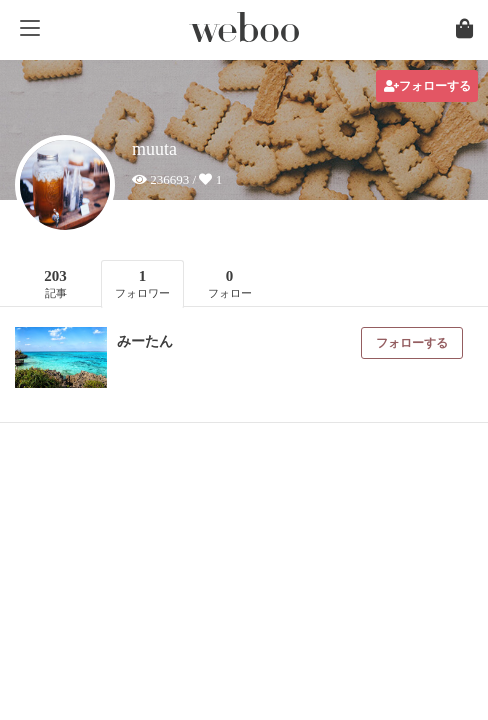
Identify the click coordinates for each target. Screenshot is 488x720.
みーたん (145, 341)
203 (55, 283)
